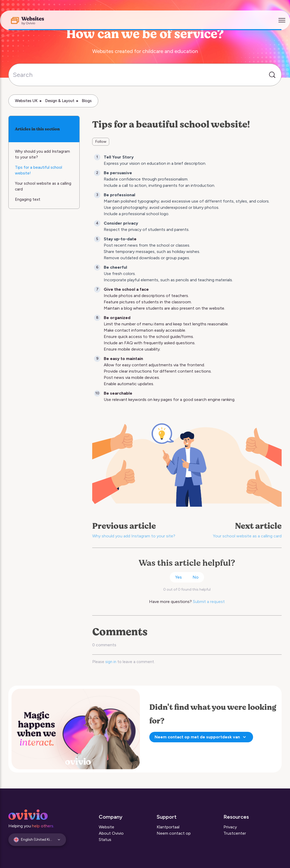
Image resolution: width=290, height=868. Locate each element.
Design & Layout (60, 101)
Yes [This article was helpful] (179, 577)
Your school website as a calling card (247, 536)
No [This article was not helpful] (196, 577)
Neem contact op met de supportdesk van (201, 737)
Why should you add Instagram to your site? (134, 536)
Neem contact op (174, 833)
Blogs (87, 101)
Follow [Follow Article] (101, 142)
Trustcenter (235, 833)
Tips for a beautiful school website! (39, 170)
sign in (111, 662)
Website (106, 827)
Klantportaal (168, 827)
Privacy (230, 827)
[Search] (145, 75)
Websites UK (26, 101)
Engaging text (28, 199)
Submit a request (209, 602)
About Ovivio (111, 833)
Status (105, 840)
